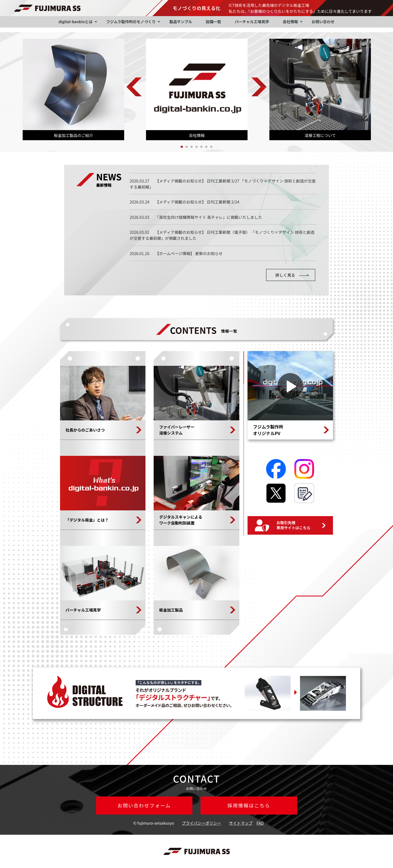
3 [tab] (192, 147)
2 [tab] (187, 147)
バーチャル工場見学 (252, 22)
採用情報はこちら (249, 805)
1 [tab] (182, 147)
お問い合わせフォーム (144, 805)
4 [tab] (196, 147)
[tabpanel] (73, 89)
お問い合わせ (323, 22)
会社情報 (290, 22)
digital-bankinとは (75, 22)
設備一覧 (213, 22)
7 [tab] (211, 147)
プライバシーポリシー (202, 823)
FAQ (260, 823)
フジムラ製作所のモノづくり (131, 22)
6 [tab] (206, 147)
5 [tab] (201, 147)
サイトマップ (241, 823)
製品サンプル (181, 22)
